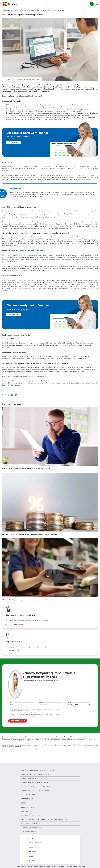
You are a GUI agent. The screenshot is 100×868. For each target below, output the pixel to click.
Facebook (32, 852)
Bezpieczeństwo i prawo (31, 815)
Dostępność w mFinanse (31, 823)
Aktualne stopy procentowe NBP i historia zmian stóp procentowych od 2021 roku (30, 534)
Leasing (24, 803)
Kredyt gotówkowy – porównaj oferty (37, 787)
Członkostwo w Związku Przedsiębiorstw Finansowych (44, 819)
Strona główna (7, 11)
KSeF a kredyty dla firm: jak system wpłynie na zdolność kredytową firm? (27, 469)
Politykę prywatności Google (42, 750)
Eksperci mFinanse (29, 795)
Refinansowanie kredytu (31, 778)
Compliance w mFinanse (31, 828)
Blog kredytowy (21, 11)
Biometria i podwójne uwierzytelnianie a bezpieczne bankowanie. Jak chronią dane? (30, 600)
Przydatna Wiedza (33, 79)
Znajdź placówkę (34, 843)
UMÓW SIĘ (16, 142)
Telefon (41, 703)
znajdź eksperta (11, 651)
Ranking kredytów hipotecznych (35, 783)
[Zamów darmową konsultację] (92, 4)
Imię (12, 703)
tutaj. (32, 741)
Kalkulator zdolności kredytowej (36, 774)
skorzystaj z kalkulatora (14, 624)
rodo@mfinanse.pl (52, 739)
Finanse (31, 11)
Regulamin (33, 750)
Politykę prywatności (72, 866)
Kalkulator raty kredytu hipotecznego (37, 770)
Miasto (70, 703)
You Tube (31, 861)
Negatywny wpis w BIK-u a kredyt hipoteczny (27, 250)
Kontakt (25, 811)
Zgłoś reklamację (29, 832)
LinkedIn (31, 856)
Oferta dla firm (28, 799)
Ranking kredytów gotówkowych (35, 791)
